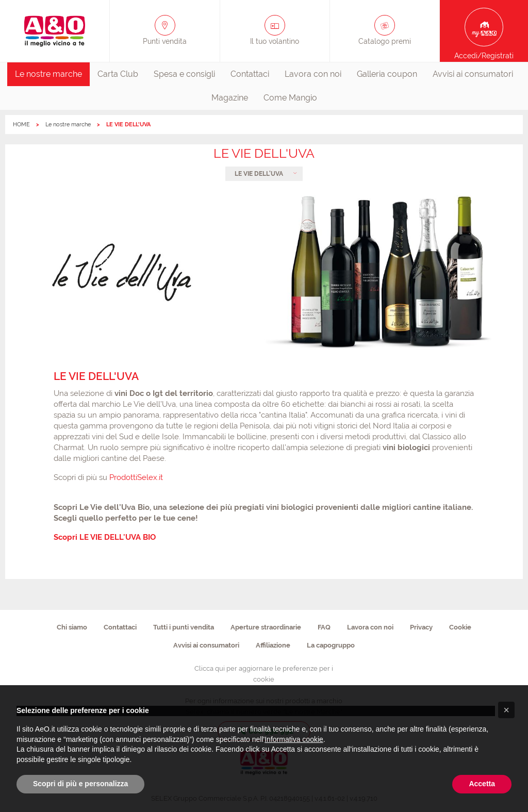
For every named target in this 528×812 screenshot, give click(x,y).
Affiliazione (273, 645)
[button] (506, 710)
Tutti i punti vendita (184, 627)
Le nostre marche (48, 74)
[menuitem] (48, 74)
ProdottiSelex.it (136, 477)
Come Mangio (290, 98)
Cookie (460, 627)
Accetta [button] (482, 784)
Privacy (421, 627)
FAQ (324, 627)
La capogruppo (331, 645)
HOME (21, 125)
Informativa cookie (294, 739)
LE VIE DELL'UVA (259, 174)
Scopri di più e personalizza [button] (80, 784)
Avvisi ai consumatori (473, 74)
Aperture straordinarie (266, 627)
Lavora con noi (313, 74)
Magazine (230, 98)
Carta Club (118, 74)
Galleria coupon (387, 74)
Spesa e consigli (184, 74)
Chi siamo (72, 627)
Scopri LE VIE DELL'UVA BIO (105, 537)
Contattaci (250, 74)
